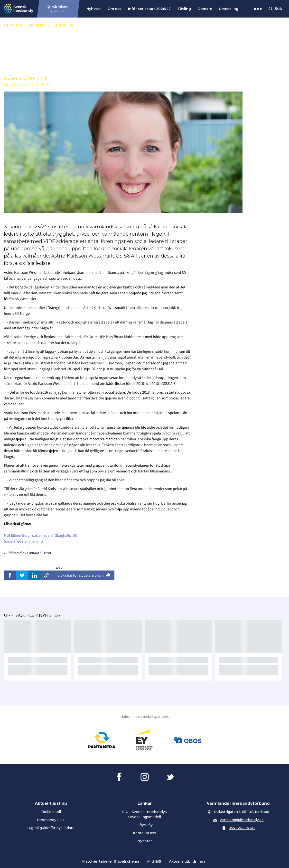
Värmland (13, 25)
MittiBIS (154, 861)
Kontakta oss (144, 833)
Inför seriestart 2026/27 (149, 9)
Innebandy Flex (51, 820)
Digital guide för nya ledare (51, 828)
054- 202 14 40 (242, 828)
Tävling (184, 9)
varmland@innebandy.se (242, 820)
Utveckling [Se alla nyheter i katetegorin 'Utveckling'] (63, 25)
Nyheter (94, 9)
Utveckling (229, 9)
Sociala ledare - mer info (23, 541)
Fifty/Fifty (144, 825)
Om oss (114, 9)
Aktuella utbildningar (188, 861)
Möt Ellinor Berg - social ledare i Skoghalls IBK (40, 535)
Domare (205, 9)
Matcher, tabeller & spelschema (111, 861)
